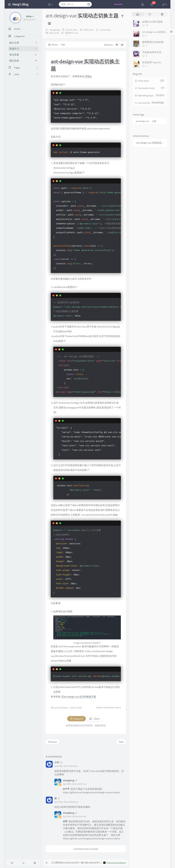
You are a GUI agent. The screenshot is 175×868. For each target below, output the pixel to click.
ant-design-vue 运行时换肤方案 (79, 697)
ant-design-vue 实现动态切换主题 (151, 143)
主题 (154, 121)
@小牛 (66, 789)
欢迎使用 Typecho (152, 62)
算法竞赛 (23, 55)
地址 (88, 76)
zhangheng (55, 30)
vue (76, 33)
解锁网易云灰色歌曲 (153, 42)
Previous (52, 742)
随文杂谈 (23, 61)
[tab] (138, 14)
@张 (65, 821)
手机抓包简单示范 (152, 52)
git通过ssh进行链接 (152, 22)
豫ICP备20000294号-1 (91, 863)
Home (53, 45)
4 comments (105, 30)
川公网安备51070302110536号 (65, 863)
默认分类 (23, 43)
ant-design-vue (143, 121)
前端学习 (70, 33)
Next (121, 742)
